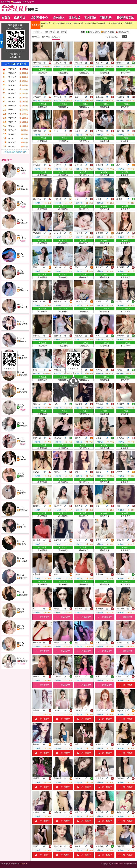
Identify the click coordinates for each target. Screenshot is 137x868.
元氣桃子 (24, 223)
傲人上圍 (24, 307)
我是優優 (24, 595)
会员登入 (59, 17)
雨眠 (22, 629)
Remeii (23, 459)
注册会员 (74, 17)
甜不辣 (23, 527)
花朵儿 (23, 544)
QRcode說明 (15, 57)
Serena (23, 341)
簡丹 (22, 407)
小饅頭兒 (24, 426)
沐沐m (23, 441)
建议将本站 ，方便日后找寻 (17, 2)
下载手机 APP (15, 25)
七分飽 (23, 238)
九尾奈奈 (24, 324)
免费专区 (20, 17)
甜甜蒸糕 (24, 661)
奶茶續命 (24, 375)
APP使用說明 (15, 54)
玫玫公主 (24, 189)
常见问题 (90, 17)
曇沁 (22, 612)
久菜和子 (24, 392)
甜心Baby (24, 290)
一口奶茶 (24, 561)
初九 (22, 645)
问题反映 (106, 17)
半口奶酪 (24, 510)
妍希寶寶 (24, 578)
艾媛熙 (23, 204)
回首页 (6, 17)
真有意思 (24, 358)
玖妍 (22, 256)
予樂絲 (23, 171)
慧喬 (22, 476)
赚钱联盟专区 (125, 17)
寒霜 (22, 273)
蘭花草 (23, 493)
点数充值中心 (39, 17)
